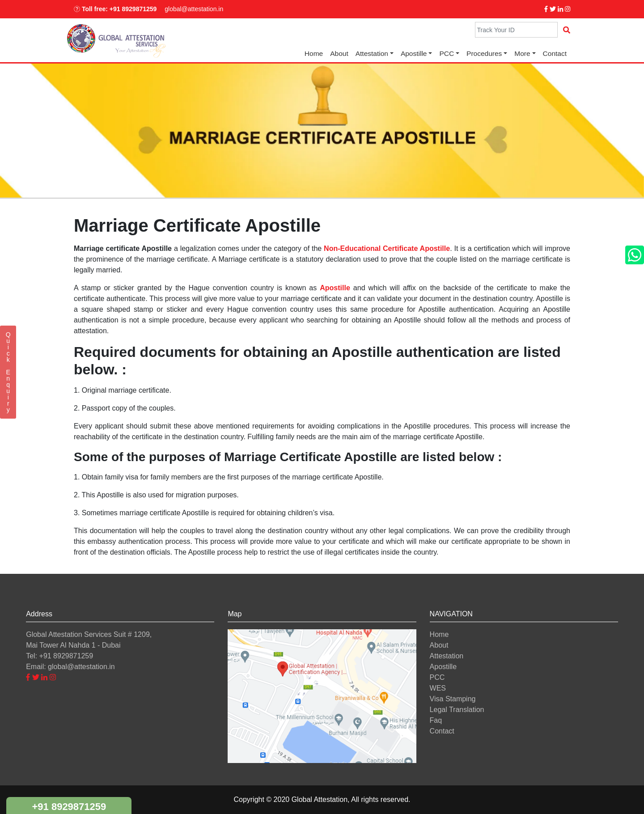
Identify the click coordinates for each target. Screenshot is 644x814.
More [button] (522, 53)
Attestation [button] (372, 53)
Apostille (414, 53)
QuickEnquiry (8, 372)
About (339, 53)
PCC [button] (447, 53)
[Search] (516, 30)
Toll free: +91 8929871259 (115, 9)
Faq (436, 720)
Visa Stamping (453, 699)
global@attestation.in (194, 9)
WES (438, 688)
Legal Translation (457, 710)
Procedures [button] (484, 53)
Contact (555, 53)
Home (314, 53)
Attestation (447, 656)
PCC (437, 677)
